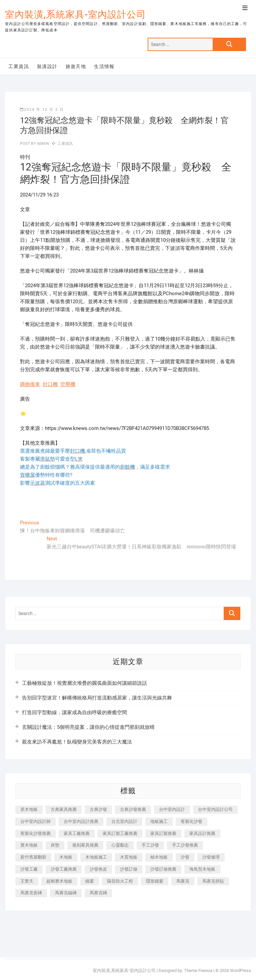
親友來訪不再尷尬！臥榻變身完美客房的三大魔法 (77, 742)
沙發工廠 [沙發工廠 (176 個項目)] (29, 869)
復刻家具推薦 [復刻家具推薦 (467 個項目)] (85, 845)
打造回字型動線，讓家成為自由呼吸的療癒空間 (74, 712)
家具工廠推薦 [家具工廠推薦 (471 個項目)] (77, 833)
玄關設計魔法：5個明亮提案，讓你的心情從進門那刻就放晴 (88, 727)
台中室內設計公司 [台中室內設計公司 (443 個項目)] (215, 809)
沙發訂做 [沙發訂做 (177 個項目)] (129, 869)
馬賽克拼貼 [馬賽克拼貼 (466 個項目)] (213, 881)
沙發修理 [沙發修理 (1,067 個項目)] (211, 857)
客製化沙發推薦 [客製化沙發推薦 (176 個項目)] (35, 833)
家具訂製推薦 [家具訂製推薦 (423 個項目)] (163, 833)
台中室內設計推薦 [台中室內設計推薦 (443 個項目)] (81, 821)
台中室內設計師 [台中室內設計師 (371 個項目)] (35, 821)
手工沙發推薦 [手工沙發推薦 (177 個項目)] (185, 845)
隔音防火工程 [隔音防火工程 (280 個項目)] (120, 881)
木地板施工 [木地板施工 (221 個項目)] (96, 857)
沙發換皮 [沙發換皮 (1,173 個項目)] (98, 869)
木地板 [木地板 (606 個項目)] (66, 857)
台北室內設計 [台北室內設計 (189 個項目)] (124, 821)
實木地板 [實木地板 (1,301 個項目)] (29, 845)
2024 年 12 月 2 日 (42, 110)
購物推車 (30, 384)
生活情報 (104, 66)
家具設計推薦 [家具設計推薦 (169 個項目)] (202, 833)
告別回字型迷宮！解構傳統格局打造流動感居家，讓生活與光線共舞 (97, 698)
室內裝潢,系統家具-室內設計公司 (75, 15)
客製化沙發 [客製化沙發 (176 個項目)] (191, 821)
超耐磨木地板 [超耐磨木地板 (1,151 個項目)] (59, 881)
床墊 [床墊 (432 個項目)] (55, 845)
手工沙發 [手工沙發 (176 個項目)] (150, 845)
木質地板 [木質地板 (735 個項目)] (129, 857)
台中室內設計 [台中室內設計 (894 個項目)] (172, 809)
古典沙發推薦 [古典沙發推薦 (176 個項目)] (133, 809)
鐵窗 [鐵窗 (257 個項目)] (90, 881)
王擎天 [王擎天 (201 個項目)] (27, 881)
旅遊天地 (76, 66)
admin (42, 144)
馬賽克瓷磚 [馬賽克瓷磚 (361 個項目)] (31, 893)
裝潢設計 (47, 66)
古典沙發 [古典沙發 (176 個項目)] (98, 809)
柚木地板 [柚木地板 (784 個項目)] (159, 857)
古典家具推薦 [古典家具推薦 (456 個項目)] (64, 809)
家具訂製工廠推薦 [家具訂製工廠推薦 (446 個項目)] (120, 833)
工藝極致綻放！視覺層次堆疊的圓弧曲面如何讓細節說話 (84, 683)
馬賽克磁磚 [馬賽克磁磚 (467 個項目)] (66, 893)
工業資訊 (19, 66)
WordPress (240, 970)
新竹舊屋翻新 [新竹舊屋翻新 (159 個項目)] (33, 857)
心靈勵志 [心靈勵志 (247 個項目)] (120, 845)
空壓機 (68, 384)
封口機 (50, 384)
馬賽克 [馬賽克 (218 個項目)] (183, 881)
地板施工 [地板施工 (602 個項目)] (159, 821)
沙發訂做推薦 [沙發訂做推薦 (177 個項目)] (163, 869)
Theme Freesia (198, 970)
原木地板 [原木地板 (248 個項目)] (29, 809)
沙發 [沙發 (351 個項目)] (185, 857)
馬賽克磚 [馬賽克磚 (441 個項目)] (98, 893)
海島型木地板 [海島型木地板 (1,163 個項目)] (202, 869)
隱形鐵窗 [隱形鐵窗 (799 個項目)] (155, 881)
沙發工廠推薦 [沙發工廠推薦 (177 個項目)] (64, 869)
